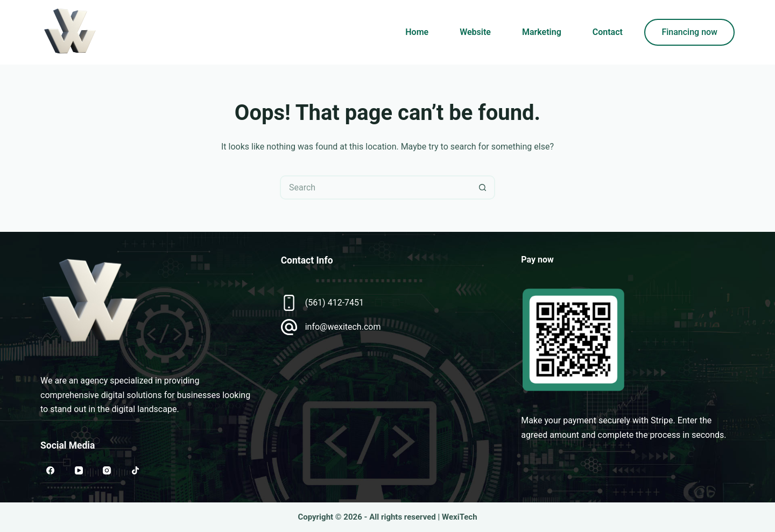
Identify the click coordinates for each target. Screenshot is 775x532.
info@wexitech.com (343, 327)
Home (417, 32)
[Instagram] (107, 471)
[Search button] (483, 187)
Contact (608, 32)
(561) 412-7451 (334, 303)
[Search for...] (375, 187)
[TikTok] (136, 471)
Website (475, 32)
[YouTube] (79, 471)
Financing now (689, 32)
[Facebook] (51, 471)
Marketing (542, 32)
